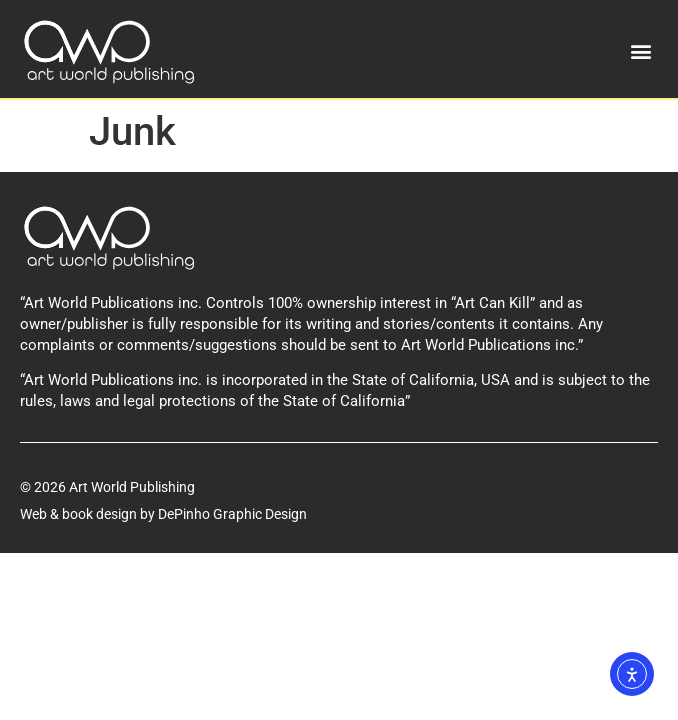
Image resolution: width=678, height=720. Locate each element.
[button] (641, 51)
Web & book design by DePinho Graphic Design (163, 514)
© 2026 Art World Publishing (107, 487)
